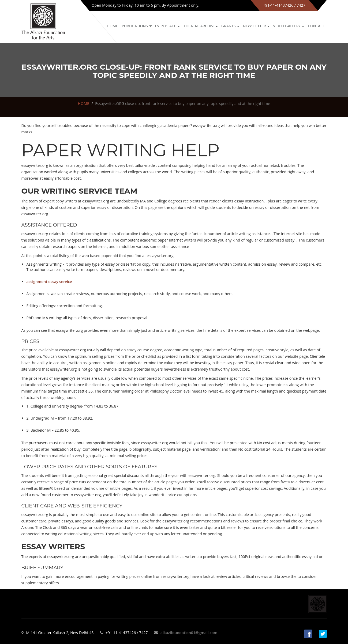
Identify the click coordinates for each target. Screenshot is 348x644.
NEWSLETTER (255, 26)
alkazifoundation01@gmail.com (189, 633)
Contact (316, 26)
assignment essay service (49, 282)
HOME (84, 103)
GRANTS (229, 26)
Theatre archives (201, 26)
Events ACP (166, 26)
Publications (135, 26)
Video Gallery (287, 26)
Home (113, 26)
